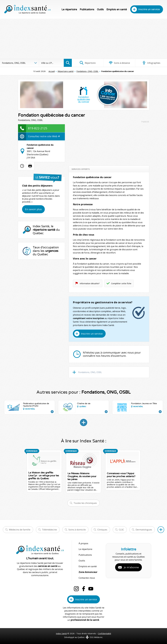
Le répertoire (69, 9)
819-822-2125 (38, 128)
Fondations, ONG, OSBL (87, 71)
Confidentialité (104, 633)
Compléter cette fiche (121, 283)
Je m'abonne (131, 567)
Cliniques (102, 530)
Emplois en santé (117, 9)
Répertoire (88, 63)
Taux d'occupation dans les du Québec (46, 251)
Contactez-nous (87, 578)
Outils (100, 9)
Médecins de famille (20, 530)
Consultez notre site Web (44, 136)
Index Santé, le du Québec (46, 230)
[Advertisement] (84, 39)
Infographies (151, 63)
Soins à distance (119, 63)
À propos (83, 543)
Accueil (52, 71)
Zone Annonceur (88, 572)
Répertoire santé (66, 71)
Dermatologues (144, 530)
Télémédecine (49, 530)
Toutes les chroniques (85, 503)
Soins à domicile (77, 530)
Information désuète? (90, 283)
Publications (87, 9)
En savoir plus (33, 209)
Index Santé (61, 633)
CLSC (121, 530)
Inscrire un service (149, 9)
